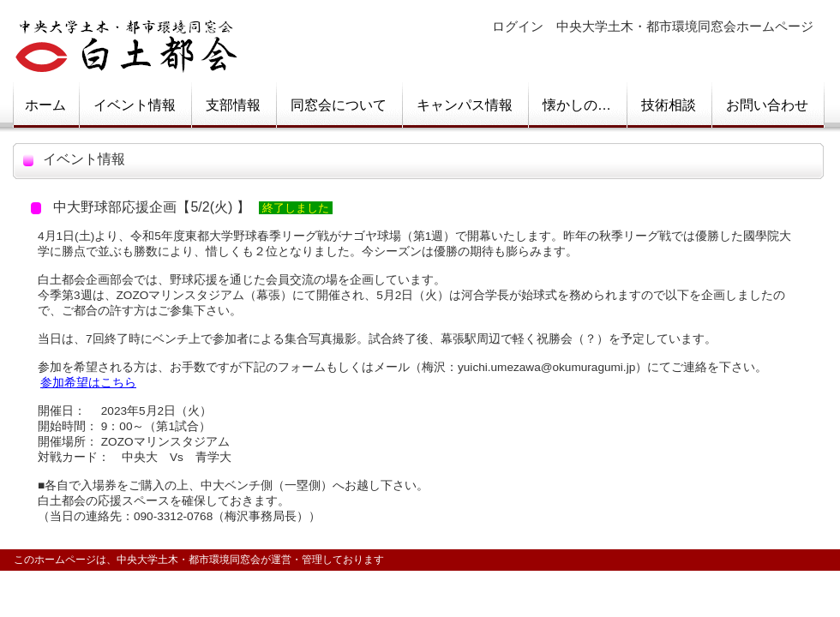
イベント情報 (135, 105)
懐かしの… (577, 105)
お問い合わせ (767, 105)
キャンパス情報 (465, 105)
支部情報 (233, 105)
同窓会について (339, 105)
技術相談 (669, 105)
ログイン (518, 27)
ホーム (45, 105)
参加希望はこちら (88, 383)
